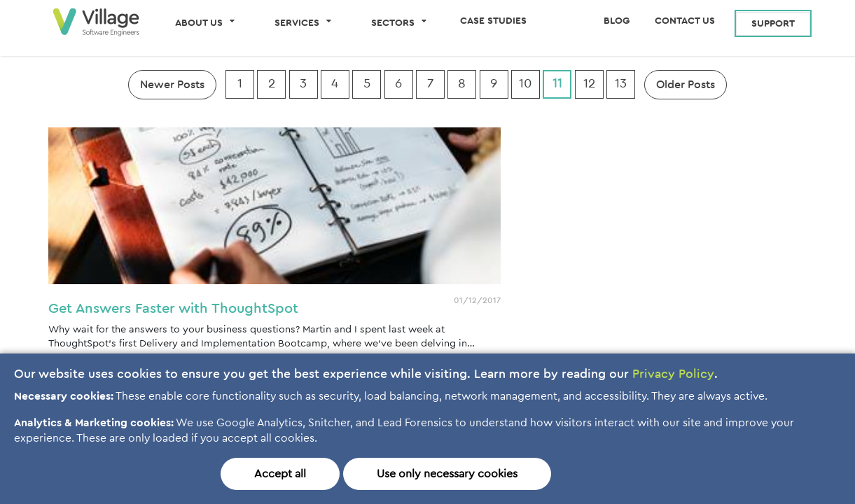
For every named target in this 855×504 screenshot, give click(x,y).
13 (621, 84)
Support (773, 24)
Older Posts (686, 85)
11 (557, 84)
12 (589, 84)
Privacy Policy (673, 374)
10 (526, 84)
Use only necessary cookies (447, 474)
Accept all (280, 474)
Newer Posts (172, 85)
